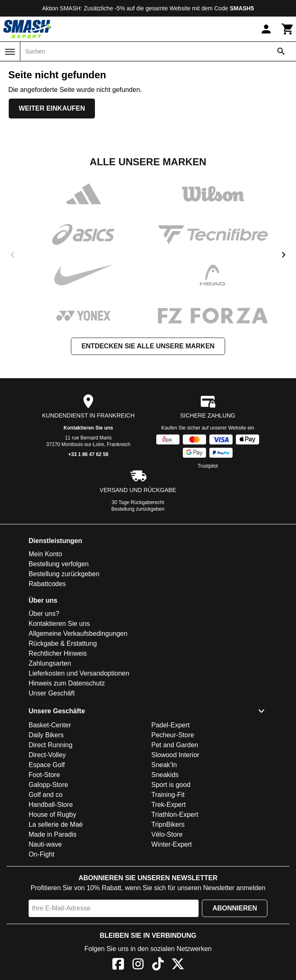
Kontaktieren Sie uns (88, 428)
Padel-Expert (171, 725)
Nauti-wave (45, 844)
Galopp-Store (48, 785)
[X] (178, 965)
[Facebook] (118, 965)
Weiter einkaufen (52, 108)
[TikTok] (158, 965)
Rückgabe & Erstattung (63, 643)
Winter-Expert (172, 844)
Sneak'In (164, 765)
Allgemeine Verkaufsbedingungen (78, 634)
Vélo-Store (167, 834)
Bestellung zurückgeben (138, 509)
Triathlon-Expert (175, 815)
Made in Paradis (53, 834)
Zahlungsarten (50, 663)
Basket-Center (50, 725)
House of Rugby (52, 815)
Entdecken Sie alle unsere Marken (148, 346)
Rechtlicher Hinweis (58, 653)
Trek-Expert (169, 805)
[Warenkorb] (288, 29)
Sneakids (165, 775)
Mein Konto (45, 554)
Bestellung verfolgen (59, 564)
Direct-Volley (47, 755)
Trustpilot (208, 466)
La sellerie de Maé (56, 824)
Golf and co (46, 795)
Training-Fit (168, 795)
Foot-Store (44, 775)
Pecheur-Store (173, 735)
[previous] (12, 255)
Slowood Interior (175, 755)
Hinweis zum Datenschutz (67, 683)
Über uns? (44, 614)
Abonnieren (235, 908)
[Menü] (10, 52)
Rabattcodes (47, 584)
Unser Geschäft (52, 693)
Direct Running (51, 745)
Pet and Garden (175, 745)
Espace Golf (47, 765)
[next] (284, 255)
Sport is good (171, 785)
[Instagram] (138, 965)
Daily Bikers (46, 735)
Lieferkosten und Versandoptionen (79, 673)
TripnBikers (168, 824)
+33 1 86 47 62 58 (88, 454)
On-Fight (41, 854)
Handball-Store (51, 805)
